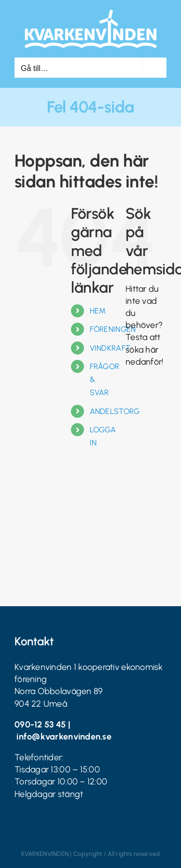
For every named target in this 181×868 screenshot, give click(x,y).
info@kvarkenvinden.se (64, 737)
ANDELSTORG (115, 411)
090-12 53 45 (40, 725)
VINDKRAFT (110, 348)
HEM (98, 311)
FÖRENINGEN (113, 329)
